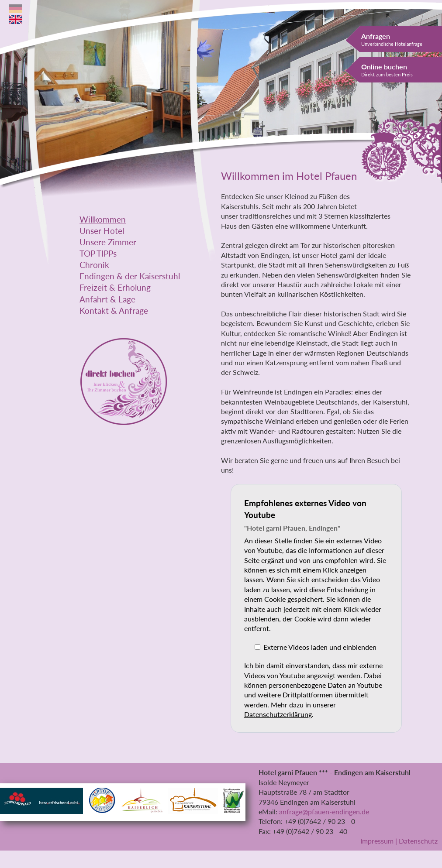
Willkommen (103, 220)
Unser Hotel (102, 231)
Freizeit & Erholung (115, 288)
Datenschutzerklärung (278, 714)
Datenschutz (418, 841)
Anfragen (392, 39)
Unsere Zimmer (108, 242)
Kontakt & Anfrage (114, 311)
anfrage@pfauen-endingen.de (324, 811)
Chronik (94, 265)
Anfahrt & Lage (107, 299)
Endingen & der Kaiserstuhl (130, 276)
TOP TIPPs (98, 254)
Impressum (377, 841)
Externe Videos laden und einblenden (320, 647)
